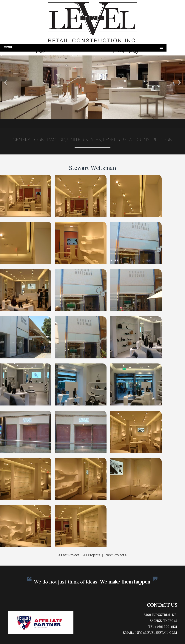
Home (41, 52)
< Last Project (68, 555)
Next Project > (116, 555)
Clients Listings (126, 52)
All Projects (92, 555)
